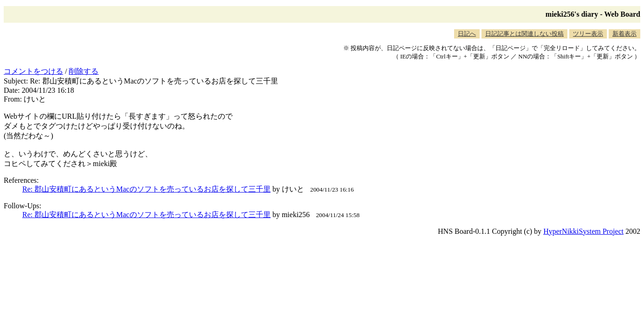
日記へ (467, 34)
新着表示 (624, 34)
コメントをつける (33, 71)
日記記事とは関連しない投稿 (524, 34)
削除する (84, 71)
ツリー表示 (588, 34)
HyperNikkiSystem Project (583, 231)
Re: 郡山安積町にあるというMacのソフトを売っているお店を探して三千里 (146, 189)
